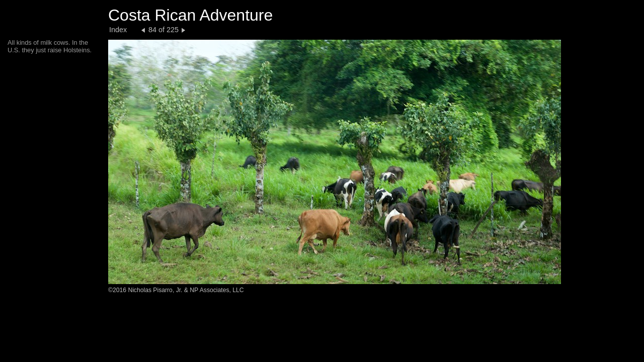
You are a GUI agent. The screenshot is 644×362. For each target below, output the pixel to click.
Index (118, 30)
